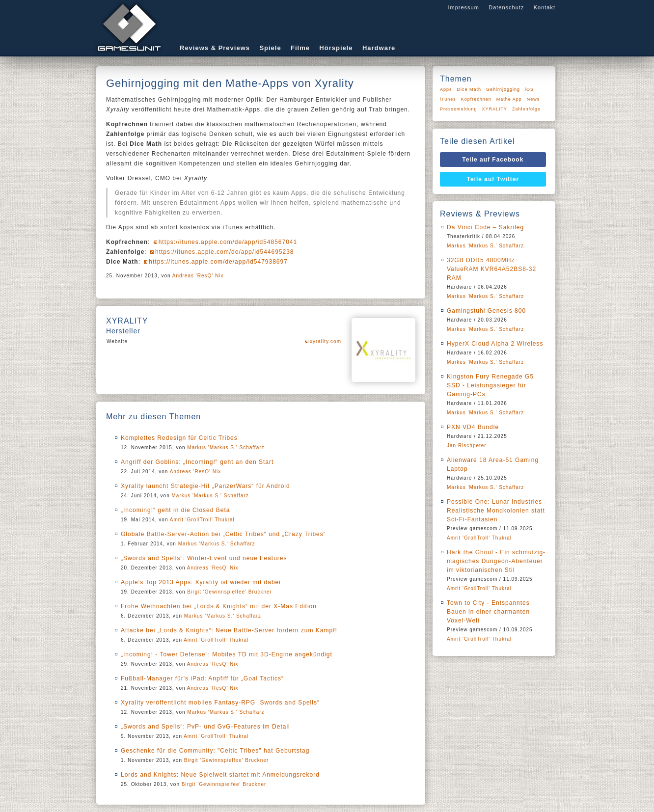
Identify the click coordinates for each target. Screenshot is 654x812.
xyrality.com (326, 341)
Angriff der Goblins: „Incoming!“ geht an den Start (197, 462)
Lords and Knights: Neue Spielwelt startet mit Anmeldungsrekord (220, 775)
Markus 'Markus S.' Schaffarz (226, 447)
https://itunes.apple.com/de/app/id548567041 (228, 242)
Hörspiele (336, 48)
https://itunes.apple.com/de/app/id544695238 (225, 252)
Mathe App (509, 99)
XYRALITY (495, 109)
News (533, 99)
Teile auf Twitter (493, 179)
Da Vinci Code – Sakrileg (485, 227)
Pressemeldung (459, 109)
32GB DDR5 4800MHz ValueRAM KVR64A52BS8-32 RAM (491, 269)
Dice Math (469, 89)
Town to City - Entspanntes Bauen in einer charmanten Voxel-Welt (488, 612)
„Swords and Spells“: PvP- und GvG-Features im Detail (205, 727)
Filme (300, 48)
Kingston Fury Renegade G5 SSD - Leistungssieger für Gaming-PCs (490, 385)
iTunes (448, 99)
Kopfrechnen (476, 99)
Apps (446, 89)
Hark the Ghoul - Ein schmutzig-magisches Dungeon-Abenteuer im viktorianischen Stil (496, 561)
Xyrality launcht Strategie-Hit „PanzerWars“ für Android (205, 486)
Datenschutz (506, 7)
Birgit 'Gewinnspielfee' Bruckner (230, 592)
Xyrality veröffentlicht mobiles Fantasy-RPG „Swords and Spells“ (220, 703)
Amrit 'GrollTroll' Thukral (202, 520)
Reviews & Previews (215, 48)
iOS (529, 89)
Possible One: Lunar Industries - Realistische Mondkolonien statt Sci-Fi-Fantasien (497, 511)
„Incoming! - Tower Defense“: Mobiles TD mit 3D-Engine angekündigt (227, 654)
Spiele (270, 48)
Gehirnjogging (503, 89)
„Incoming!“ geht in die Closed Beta (175, 510)
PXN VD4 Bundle (473, 427)
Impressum (463, 7)
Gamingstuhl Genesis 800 (486, 311)
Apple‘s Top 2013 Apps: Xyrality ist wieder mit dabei (201, 582)
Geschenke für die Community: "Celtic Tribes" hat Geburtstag (215, 751)
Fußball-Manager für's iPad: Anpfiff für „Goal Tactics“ (202, 678)
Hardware (379, 48)
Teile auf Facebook (493, 160)
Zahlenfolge (526, 109)
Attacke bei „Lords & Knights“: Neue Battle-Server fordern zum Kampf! (229, 630)
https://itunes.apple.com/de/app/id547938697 (218, 262)
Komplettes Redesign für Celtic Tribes (179, 438)
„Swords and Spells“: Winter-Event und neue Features (204, 558)
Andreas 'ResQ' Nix (198, 276)
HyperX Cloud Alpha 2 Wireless (495, 344)
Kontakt (545, 7)
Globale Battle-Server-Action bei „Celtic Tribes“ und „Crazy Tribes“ (223, 534)
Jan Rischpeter (467, 446)
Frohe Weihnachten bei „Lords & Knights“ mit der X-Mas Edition (219, 606)
